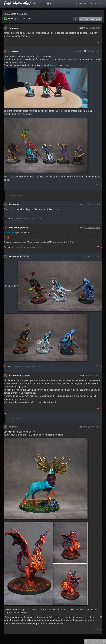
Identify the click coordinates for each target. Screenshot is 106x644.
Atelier (10, 19)
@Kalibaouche (23, 228)
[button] (49, 4)
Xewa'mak (13, 228)
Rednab (53, 65)
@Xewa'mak (24, 257)
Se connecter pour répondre (91, 19)
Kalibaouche (14, 28)
